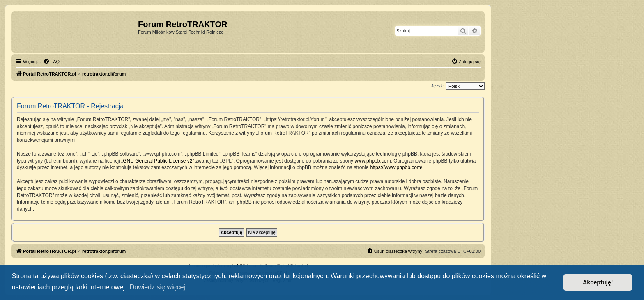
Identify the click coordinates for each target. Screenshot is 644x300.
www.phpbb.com (373, 161)
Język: (438, 86)
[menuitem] (51, 62)
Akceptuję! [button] (598, 282)
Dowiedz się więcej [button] (158, 287)
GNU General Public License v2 (158, 161)
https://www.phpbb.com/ (396, 167)
